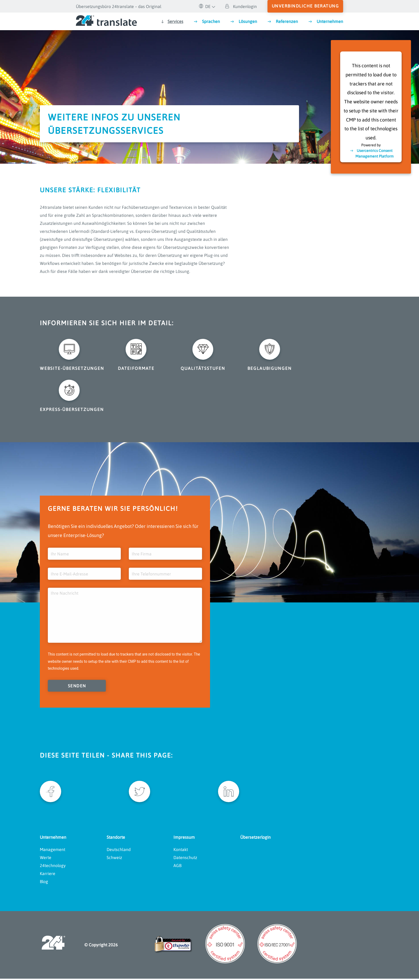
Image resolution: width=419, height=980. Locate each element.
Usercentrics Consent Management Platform (375, 153)
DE (205, 6)
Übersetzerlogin (255, 838)
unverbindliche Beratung (305, 6)
